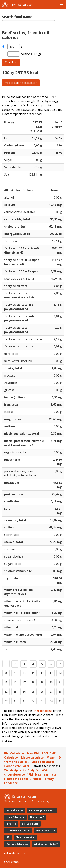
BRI (27, 762)
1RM (30, 774)
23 (15, 692)
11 (33, 673)
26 (42, 692)
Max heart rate (46, 774)
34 (51, 701)
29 (6, 701)
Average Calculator (17, 844)
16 (15, 682)
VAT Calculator (15, 810)
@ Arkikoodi (12, 862)
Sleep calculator (43, 762)
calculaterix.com (15, 853)
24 (24, 692)
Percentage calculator (42, 810)
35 (60, 701)
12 (42, 673)
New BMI (33, 753)
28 (60, 692)
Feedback (11, 783)
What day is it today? (46, 844)
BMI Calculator (22, 5)
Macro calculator (33, 757)
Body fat (34, 770)
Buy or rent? (37, 817)
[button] (61, 5)
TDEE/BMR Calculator (18, 831)
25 (33, 692)
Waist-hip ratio (15, 770)
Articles (36, 779)
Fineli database (42, 711)
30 (15, 701)
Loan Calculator (15, 817)
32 (33, 701)
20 (51, 682)
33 (42, 701)
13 (51, 673)
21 (60, 682)
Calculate (11, 62)
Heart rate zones (16, 779)
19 (42, 682)
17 (24, 682)
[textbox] (29, 24)
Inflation (11, 824)
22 (6, 692)
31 (24, 701)
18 (33, 682)
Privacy (49, 779)
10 (24, 673)
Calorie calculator (17, 766)
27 (51, 692)
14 (60, 673)
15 (6, 682)
